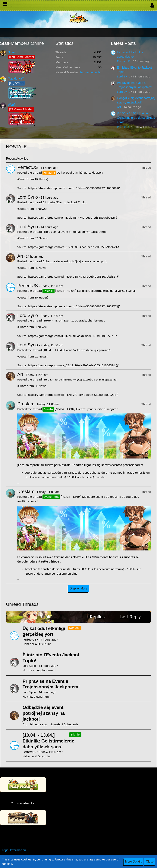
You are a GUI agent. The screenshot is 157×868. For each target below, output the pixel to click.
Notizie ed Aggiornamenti (40, 670)
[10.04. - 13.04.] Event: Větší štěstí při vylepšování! (76, 350)
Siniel (12, 52)
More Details (133, 861)
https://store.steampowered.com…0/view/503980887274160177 (72, 306)
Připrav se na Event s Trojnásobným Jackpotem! (74, 232)
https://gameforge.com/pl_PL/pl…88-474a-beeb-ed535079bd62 (72, 277)
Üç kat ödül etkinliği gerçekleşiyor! (80, 173)
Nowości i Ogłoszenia (64, 724)
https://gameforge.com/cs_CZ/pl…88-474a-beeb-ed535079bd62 (72, 247)
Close (150, 861)
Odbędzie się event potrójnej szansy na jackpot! (74, 261)
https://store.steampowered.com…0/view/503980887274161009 (72, 188)
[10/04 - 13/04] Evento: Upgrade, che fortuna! (73, 320)
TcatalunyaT (16, 78)
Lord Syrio (124, 76)
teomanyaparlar (91, 72)
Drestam (26, 404)
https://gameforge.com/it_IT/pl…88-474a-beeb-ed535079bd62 (71, 218)
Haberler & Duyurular (37, 644)
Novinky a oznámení (36, 697)
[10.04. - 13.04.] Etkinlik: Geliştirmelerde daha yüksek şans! (136, 118)
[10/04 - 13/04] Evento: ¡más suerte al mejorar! (87, 409)
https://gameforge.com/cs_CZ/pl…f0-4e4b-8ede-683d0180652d (72, 365)
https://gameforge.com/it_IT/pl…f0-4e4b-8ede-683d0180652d (71, 336)
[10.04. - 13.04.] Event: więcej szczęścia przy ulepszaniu (80, 379)
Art (119, 107)
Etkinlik (75, 734)
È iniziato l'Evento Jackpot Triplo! (64, 202)
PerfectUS (124, 61)
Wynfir (12, 105)
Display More (78, 588)
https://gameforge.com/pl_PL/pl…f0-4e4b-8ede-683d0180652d (71, 395)
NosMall (75, 628)
